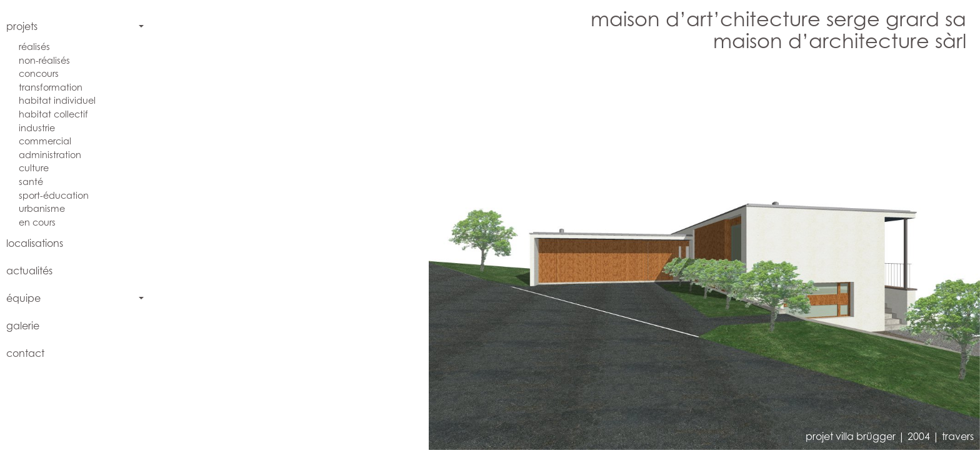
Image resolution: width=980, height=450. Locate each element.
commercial (45, 141)
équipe (23, 298)
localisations (35, 243)
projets (22, 26)
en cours (37, 222)
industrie (37, 128)
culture (34, 168)
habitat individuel (57, 100)
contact (25, 353)
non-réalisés (44, 60)
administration (50, 155)
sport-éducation (54, 195)
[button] (368, 255)
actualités (29, 271)
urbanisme (42, 208)
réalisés (34, 47)
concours (39, 73)
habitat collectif (53, 114)
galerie (23, 326)
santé (31, 182)
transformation (51, 87)
